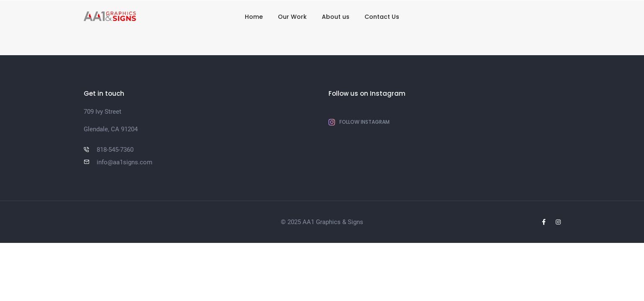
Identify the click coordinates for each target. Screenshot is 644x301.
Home (254, 17)
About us (336, 17)
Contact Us (382, 17)
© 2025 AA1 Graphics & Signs (322, 222)
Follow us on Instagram (367, 93)
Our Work (292, 17)
